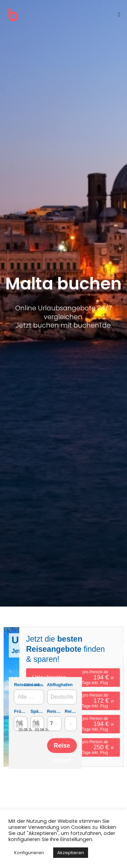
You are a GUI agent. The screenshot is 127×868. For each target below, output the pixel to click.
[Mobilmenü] (119, 14)
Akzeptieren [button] (71, 853)
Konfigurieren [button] (29, 853)
